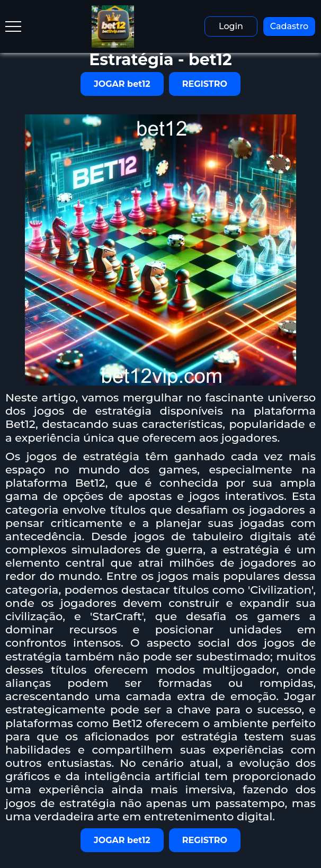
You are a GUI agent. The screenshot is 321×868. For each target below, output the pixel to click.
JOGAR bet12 (122, 84)
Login (231, 26)
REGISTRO (205, 84)
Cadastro (289, 26)
